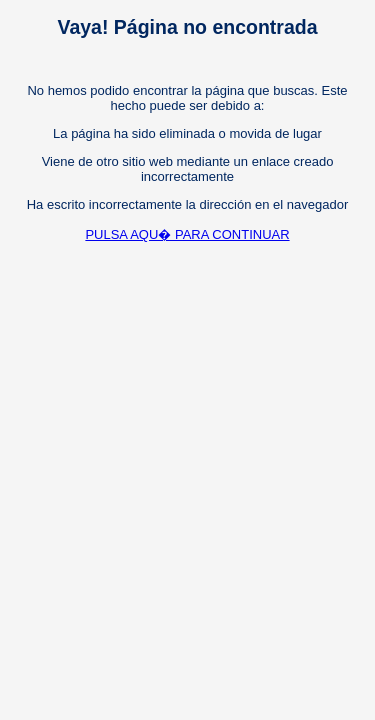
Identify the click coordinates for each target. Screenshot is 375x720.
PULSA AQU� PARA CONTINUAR (187, 234)
